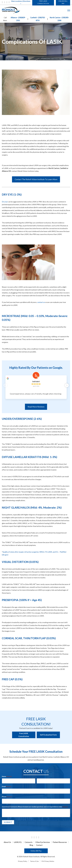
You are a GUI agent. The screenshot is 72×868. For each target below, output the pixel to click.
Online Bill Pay (36, 852)
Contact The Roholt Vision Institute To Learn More (36, 179)
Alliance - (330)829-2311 (18, 19)
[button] (68, 386)
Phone (7, 798)
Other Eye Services (43, 843)
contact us (41, 302)
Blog (31, 846)
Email (7, 788)
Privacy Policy (23, 862)
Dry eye (5, 202)
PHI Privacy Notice (48, 862)
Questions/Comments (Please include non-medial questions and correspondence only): (35, 808)
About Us (7, 843)
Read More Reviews (36, 408)
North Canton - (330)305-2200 (59, 19)
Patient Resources (60, 843)
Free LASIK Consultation (24, 736)
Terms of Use (34, 862)
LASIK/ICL (18, 843)
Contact (39, 846)
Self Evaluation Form (48, 736)
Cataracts (29, 843)
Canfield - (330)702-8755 (38, 19)
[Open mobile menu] (69, 10)
